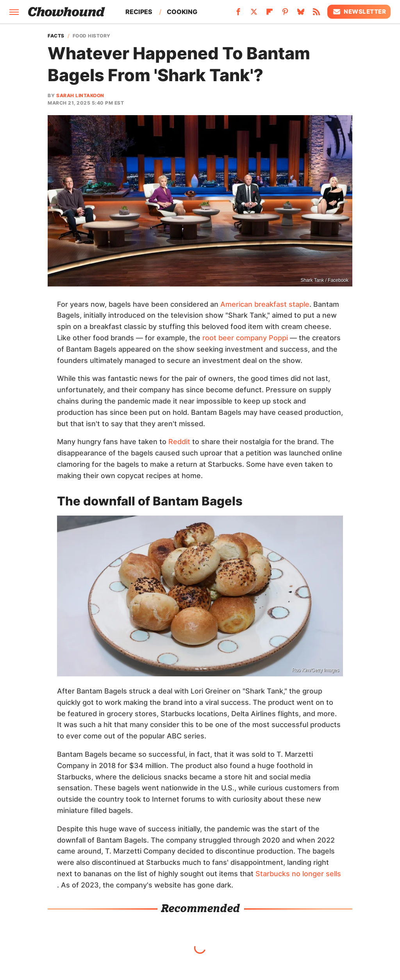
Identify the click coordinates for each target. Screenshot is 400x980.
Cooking (182, 12)
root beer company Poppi (245, 338)
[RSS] (316, 14)
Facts (56, 36)
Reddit (179, 442)
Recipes (139, 12)
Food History (92, 36)
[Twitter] (254, 14)
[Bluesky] (301, 14)
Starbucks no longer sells (298, 874)
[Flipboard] (270, 14)
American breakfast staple (265, 304)
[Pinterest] (285, 14)
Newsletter (359, 12)
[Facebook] (238, 14)
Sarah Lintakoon (80, 95)
